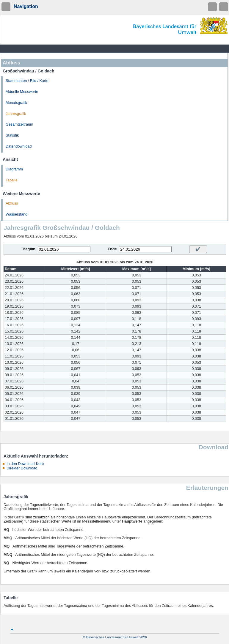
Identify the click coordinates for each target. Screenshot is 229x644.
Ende (112, 249)
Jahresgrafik (16, 114)
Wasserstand (17, 214)
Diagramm (14, 169)
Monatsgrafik (16, 103)
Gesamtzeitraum (19, 124)
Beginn (29, 249)
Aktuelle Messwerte (22, 92)
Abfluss (12, 203)
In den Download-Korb (25, 464)
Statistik (12, 135)
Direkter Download (22, 468)
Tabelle (12, 180)
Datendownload (19, 146)
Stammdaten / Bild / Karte (27, 81)
